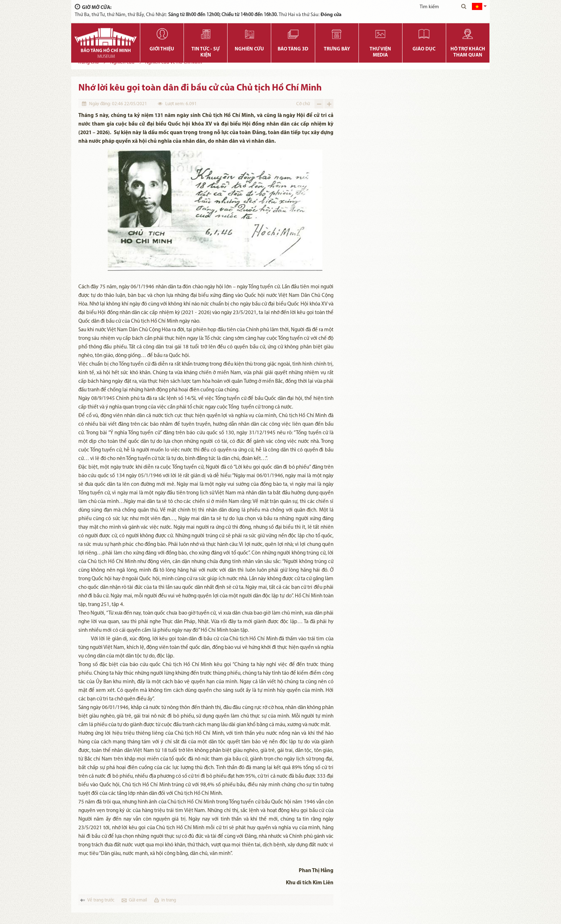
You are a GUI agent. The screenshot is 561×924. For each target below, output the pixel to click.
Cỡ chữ (303, 104)
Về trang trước (101, 900)
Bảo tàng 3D (293, 49)
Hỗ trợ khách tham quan (468, 52)
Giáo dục (424, 49)
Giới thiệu (162, 49)
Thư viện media (380, 52)
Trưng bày (337, 49)
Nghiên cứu (249, 49)
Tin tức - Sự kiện (206, 52)
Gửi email (138, 900)
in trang (169, 900)
